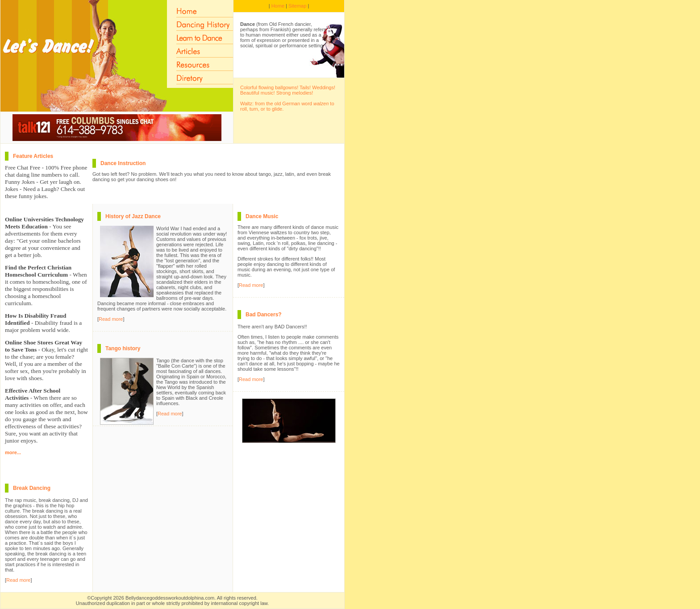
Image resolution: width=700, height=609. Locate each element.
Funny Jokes (20, 182)
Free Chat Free (23, 168)
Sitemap (297, 6)
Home (278, 6)
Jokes (12, 189)
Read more (18, 580)
